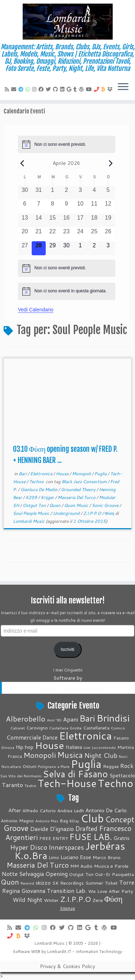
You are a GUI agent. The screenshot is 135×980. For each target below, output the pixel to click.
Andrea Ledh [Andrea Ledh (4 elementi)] (71, 810)
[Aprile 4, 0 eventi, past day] (94, 193)
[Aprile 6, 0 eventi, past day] (25, 206)
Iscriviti (68, 649)
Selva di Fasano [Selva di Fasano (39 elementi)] (75, 774)
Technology (111, 952)
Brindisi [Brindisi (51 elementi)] (113, 718)
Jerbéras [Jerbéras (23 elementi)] (105, 846)
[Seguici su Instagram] (35, 89)
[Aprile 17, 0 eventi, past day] (80, 221)
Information (87, 952)
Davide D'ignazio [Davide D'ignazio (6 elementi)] (52, 829)
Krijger (48, 497)
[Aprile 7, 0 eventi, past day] (39, 206)
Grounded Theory (79, 489)
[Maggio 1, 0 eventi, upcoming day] (80, 248)
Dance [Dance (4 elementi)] (50, 737)
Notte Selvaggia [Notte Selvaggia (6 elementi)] (23, 874)
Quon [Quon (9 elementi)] (10, 882)
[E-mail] (15, 89)
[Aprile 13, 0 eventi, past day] (25, 221)
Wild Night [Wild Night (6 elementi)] (28, 900)
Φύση (110, 513)
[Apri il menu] (123, 87)
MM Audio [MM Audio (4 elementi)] (81, 866)
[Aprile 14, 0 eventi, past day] (39, 221)
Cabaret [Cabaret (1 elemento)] (18, 728)
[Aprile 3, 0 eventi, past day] (80, 193)
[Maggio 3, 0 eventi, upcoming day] (108, 248)
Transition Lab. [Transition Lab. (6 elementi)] (67, 891)
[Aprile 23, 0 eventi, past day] (66, 234)
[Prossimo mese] (111, 163)
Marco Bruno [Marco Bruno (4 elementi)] (107, 857)
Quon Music (77, 505)
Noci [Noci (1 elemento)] (123, 756)
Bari (23, 474)
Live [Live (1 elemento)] (87, 747)
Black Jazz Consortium (85, 482)
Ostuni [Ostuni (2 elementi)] (30, 766)
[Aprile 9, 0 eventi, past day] (66, 206)
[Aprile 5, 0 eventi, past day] (108, 193)
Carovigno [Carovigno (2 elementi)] (37, 728)
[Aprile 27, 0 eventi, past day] (25, 248)
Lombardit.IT (59, 952)
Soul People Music (32, 513)
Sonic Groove (106, 505)
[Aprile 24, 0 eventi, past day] (80, 234)
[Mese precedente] (22, 163)
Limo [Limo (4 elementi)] (54, 857)
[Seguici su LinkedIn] (63, 89)
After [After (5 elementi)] (15, 810)
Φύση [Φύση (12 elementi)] (114, 899)
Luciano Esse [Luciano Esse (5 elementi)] (76, 857)
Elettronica (42, 474)
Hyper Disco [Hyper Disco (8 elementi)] (29, 847)
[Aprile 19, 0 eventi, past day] (108, 221)
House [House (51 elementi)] (49, 745)
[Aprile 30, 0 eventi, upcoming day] (66, 248)
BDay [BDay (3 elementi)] (74, 821)
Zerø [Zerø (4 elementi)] (98, 900)
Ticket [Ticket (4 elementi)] (111, 883)
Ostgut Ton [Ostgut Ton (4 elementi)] (81, 874)
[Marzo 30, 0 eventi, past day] (25, 193)
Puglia (101, 474)
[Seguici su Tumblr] (76, 89)
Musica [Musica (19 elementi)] (70, 755)
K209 (32, 497)
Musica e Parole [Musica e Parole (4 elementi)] (111, 866)
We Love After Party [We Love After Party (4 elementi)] (111, 891)
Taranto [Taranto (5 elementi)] (12, 785)
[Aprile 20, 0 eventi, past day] (25, 234)
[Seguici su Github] (57, 89)
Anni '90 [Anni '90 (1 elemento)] (54, 720)
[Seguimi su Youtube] (90, 89)
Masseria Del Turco (77, 497)
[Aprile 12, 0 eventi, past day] (108, 206)
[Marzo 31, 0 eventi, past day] (39, 193)
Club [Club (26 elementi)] (92, 818)
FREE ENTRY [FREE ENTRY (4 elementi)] (54, 838)
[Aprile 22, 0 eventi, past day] (53, 234)
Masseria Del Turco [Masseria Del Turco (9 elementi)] (38, 865)
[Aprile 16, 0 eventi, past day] (66, 221)
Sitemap (68, 908)
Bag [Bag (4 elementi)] (64, 821)
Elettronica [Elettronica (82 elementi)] (85, 735)
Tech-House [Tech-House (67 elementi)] (67, 783)
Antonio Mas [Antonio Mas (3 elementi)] (47, 821)
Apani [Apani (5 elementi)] (71, 719)
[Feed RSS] (8, 89)
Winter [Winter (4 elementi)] (51, 900)
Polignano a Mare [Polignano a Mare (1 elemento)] (54, 766)
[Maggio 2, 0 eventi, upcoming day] (94, 248)
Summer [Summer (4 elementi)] (94, 883)
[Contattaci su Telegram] (22, 89)
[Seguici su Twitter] (49, 89)
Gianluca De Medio (39, 489)
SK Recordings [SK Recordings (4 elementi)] (68, 883)
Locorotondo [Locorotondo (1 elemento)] (104, 747)
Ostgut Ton (35, 505)
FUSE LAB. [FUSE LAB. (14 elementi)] (91, 837)
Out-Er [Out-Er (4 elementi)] (103, 874)
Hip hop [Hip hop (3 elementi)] (25, 747)
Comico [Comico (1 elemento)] (118, 728)
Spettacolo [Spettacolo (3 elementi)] (122, 776)
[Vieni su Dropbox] (111, 89)
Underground (67, 513)
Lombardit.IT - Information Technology (71, 688)
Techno (37, 482)
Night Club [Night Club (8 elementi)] (101, 755)
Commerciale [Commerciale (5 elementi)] (24, 737)
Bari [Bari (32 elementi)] (87, 718)
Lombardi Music (29, 521)
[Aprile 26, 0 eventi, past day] (108, 234)
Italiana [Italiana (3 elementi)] (74, 747)
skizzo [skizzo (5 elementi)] (43, 883)
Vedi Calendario (36, 310)
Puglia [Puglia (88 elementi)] (86, 764)
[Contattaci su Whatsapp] (29, 89)
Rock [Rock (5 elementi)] (127, 766)
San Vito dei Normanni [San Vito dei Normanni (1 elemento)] (21, 776)
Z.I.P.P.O (93, 513)
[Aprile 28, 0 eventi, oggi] (39, 248)
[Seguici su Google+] (70, 89)
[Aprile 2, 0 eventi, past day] (66, 193)
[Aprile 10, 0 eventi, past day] (80, 206)
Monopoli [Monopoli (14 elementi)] (40, 755)
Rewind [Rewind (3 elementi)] (27, 883)
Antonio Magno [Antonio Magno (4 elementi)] (17, 821)
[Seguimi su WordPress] (82, 89)
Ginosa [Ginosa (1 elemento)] (8, 747)
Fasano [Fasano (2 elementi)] (121, 738)
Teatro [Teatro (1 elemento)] (30, 785)
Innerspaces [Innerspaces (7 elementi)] (66, 847)
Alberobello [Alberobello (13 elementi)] (26, 719)
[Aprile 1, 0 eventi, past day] (53, 193)
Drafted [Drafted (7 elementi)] (86, 829)
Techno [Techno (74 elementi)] (116, 783)
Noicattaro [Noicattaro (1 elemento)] (11, 766)
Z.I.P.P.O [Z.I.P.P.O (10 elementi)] (76, 899)
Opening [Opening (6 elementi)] (57, 874)
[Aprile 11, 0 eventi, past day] (94, 206)
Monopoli (82, 474)
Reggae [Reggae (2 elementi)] (111, 766)
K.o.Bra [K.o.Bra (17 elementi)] (31, 855)
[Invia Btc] (104, 89)
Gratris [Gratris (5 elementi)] (121, 838)
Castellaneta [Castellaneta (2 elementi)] (96, 728)
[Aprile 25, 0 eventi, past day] (94, 234)
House (63, 474)
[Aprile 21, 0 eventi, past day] (39, 234)
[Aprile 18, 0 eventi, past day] (94, 221)
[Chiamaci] (98, 89)
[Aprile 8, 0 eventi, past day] (53, 206)
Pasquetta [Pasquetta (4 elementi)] (123, 874)
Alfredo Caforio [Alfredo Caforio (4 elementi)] (39, 810)
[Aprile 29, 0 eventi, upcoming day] (53, 248)
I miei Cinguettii (68, 670)
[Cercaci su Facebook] (42, 89)
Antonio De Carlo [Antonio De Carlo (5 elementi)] (106, 810)
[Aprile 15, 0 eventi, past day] (53, 221)
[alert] (67, 144)
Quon (55, 505)
